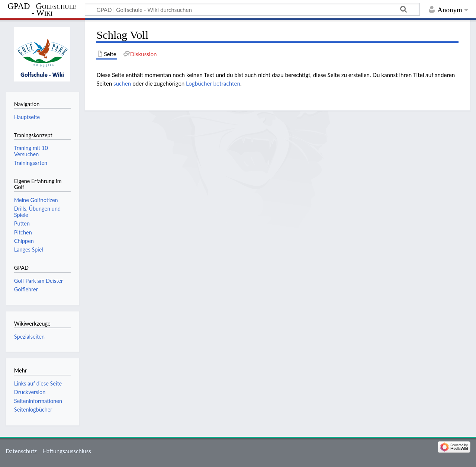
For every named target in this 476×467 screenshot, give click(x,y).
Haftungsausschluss (67, 451)
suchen (122, 83)
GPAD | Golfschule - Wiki (42, 10)
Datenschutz (21, 451)
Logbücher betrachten (213, 83)
